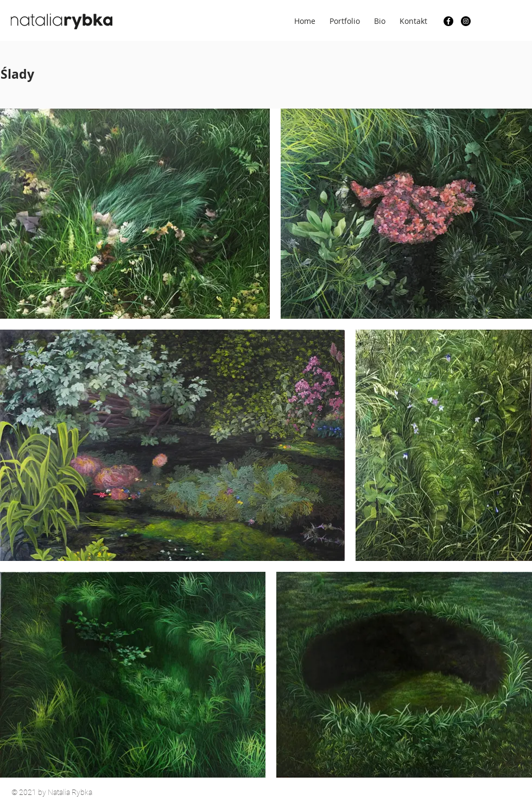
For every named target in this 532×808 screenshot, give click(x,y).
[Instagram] (466, 21)
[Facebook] (448, 21)
